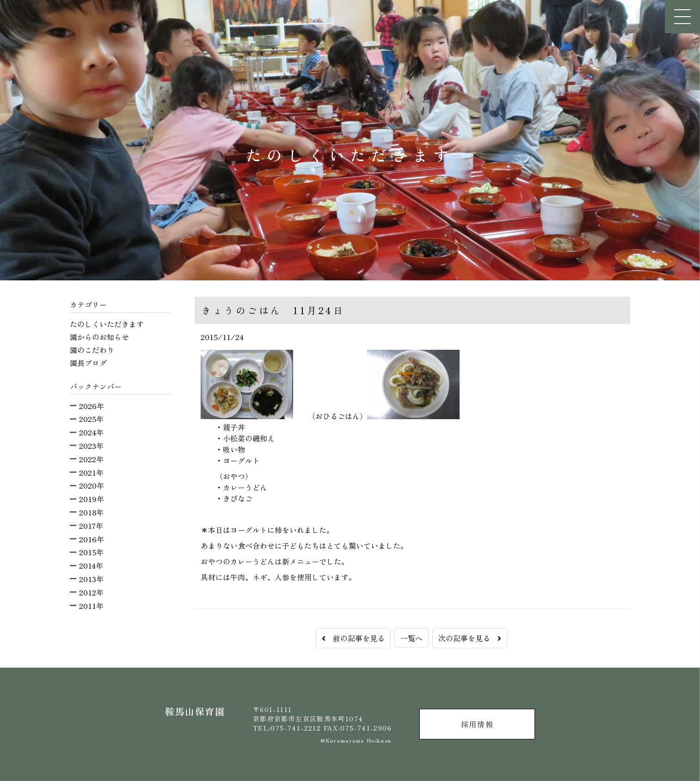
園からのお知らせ (99, 337)
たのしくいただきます (107, 324)
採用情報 (477, 724)
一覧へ (411, 638)
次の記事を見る (470, 638)
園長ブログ (88, 363)
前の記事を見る (353, 638)
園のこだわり (92, 350)
